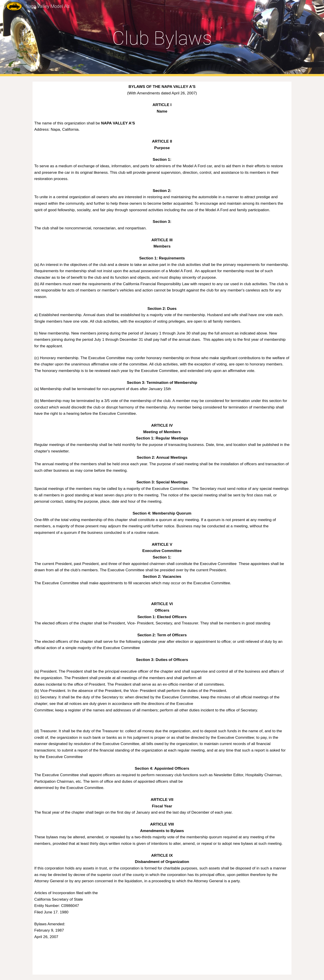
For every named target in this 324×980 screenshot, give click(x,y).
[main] (162, 38)
